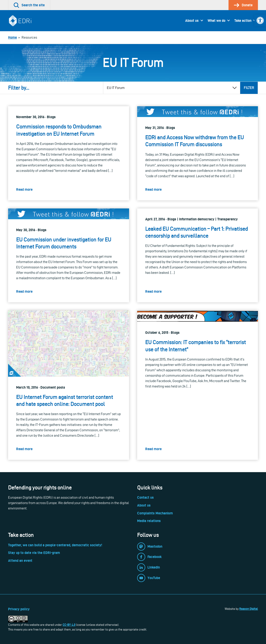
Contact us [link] (145, 497)
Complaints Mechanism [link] (155, 513)
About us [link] (192, 21)
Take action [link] (243, 21)
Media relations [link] (149, 521)
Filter (249, 88)
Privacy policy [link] (19, 609)
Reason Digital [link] (249, 609)
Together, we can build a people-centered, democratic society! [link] (55, 545)
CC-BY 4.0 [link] (69, 625)
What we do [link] (217, 21)
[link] (260, 20)
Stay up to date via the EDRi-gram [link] (34, 553)
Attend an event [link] (20, 561)
